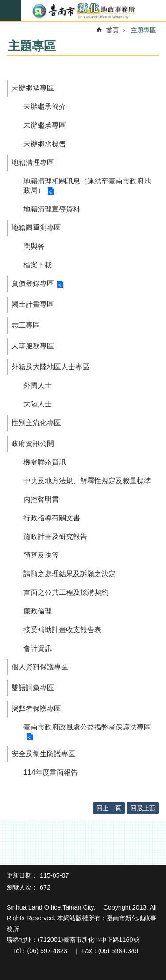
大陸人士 (38, 404)
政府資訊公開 (33, 443)
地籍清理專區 (33, 162)
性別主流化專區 (36, 423)
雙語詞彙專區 (33, 688)
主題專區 (143, 30)
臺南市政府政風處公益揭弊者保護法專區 (87, 727)
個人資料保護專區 (40, 667)
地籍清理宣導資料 (52, 209)
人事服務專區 (33, 346)
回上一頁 (109, 808)
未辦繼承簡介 (45, 107)
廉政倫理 (38, 611)
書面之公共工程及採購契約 (66, 592)
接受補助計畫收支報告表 (62, 630)
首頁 (112, 30)
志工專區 (26, 325)
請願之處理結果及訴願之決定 (69, 574)
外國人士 (38, 385)
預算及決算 (41, 555)
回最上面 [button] (143, 808)
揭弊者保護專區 (36, 709)
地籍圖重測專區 (36, 228)
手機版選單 (11, 11)
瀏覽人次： (22, 887)
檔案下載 (38, 265)
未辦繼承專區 (33, 88)
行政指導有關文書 (52, 518)
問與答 (34, 246)
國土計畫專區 (33, 304)
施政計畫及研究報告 (55, 537)
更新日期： (22, 875)
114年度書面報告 (51, 772)
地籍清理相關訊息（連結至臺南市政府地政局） (87, 186)
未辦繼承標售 (45, 144)
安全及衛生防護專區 (43, 754)
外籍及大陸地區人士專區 (50, 367)
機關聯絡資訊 (45, 462)
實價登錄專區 (33, 283)
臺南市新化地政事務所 (83, 11)
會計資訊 (38, 648)
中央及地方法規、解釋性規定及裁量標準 (87, 481)
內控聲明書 (41, 499)
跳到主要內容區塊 (5, 5)
